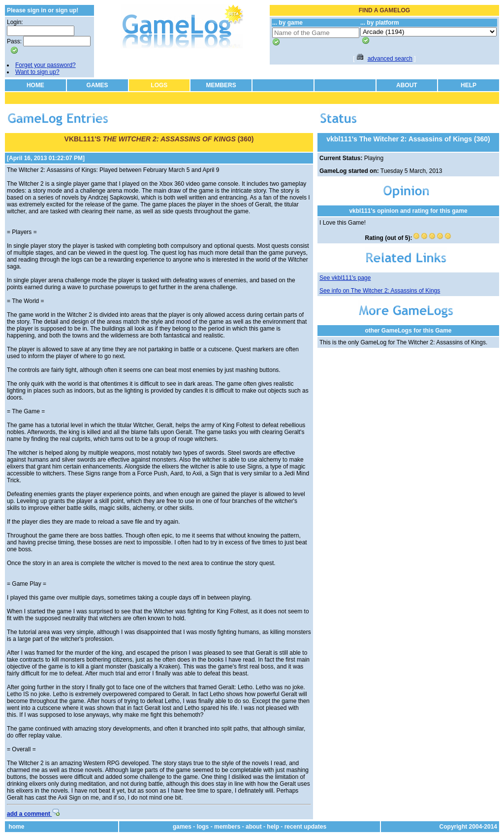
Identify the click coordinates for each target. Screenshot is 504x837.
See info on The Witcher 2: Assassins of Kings (380, 291)
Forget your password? (46, 65)
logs (203, 827)
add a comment (33, 814)
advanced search (390, 59)
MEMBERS (221, 85)
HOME (35, 85)
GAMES (97, 85)
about (254, 827)
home (16, 827)
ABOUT (407, 85)
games (182, 827)
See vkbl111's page (345, 278)
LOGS (159, 85)
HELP (469, 85)
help (273, 827)
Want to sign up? (37, 72)
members (227, 827)
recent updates (305, 827)
